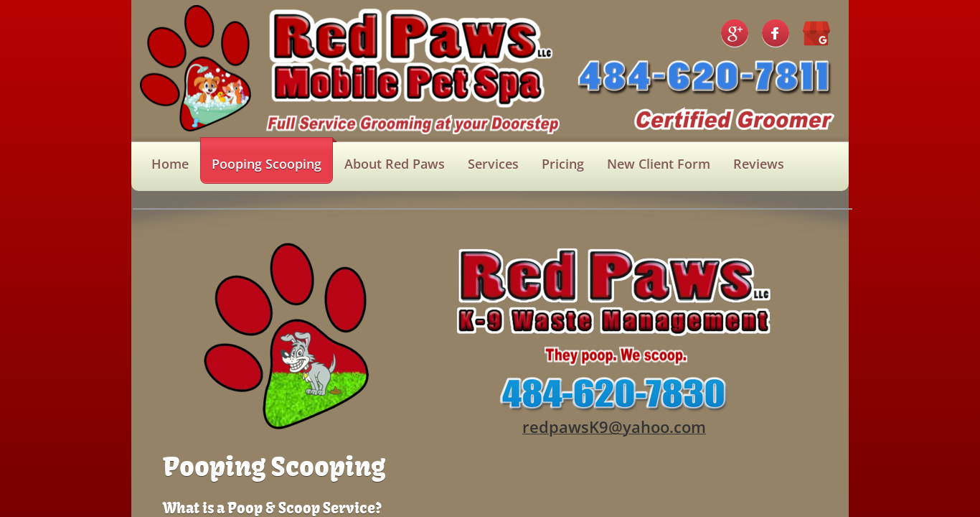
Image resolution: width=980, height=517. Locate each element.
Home (170, 164)
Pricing (563, 164)
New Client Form (659, 164)
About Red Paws (395, 164)
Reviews (759, 164)
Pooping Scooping (267, 164)
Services (493, 164)
